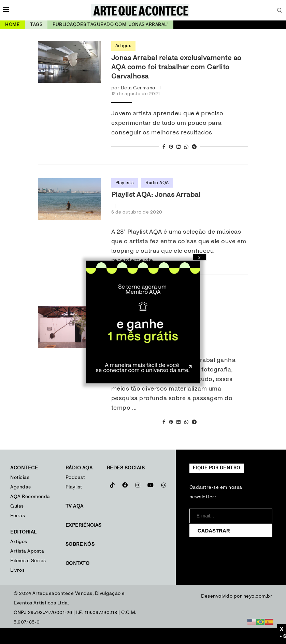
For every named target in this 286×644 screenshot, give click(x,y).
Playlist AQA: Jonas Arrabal (156, 195)
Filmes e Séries (28, 561)
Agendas (21, 487)
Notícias (21, 478)
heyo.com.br (258, 596)
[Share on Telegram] (194, 147)
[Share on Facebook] (164, 147)
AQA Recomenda (30, 497)
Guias (17, 506)
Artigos (19, 542)
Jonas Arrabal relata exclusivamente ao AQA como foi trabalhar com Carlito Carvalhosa (176, 67)
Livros (17, 570)
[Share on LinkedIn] (179, 147)
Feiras (18, 516)
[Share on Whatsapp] (187, 147)
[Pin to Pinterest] (171, 147)
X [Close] (199, 258)
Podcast (75, 478)
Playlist (74, 487)
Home (12, 25)
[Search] (280, 10)
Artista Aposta (27, 551)
